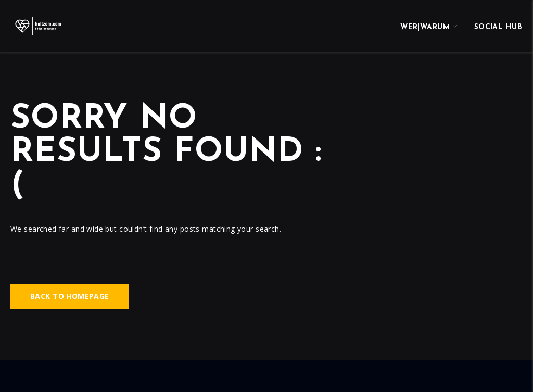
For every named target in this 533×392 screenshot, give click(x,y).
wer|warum (425, 27)
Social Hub (498, 27)
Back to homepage (70, 296)
